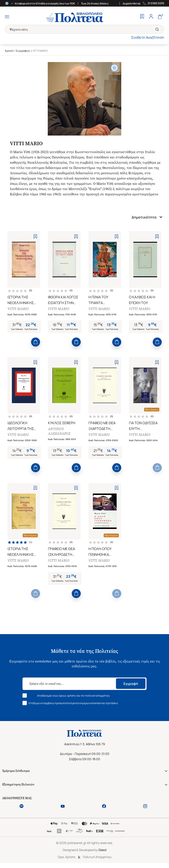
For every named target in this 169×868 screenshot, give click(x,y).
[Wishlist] (142, 17)
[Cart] (160, 17)
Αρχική (9, 51)
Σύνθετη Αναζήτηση (148, 37)
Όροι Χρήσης (67, 860)
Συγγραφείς (23, 51)
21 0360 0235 (156, 3)
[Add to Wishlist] (35, 236)
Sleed (102, 853)
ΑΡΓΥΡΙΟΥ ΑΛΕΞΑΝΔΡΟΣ (59, 433)
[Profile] (151, 17)
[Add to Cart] (36, 343)
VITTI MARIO (18, 309)
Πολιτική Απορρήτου (97, 860)
